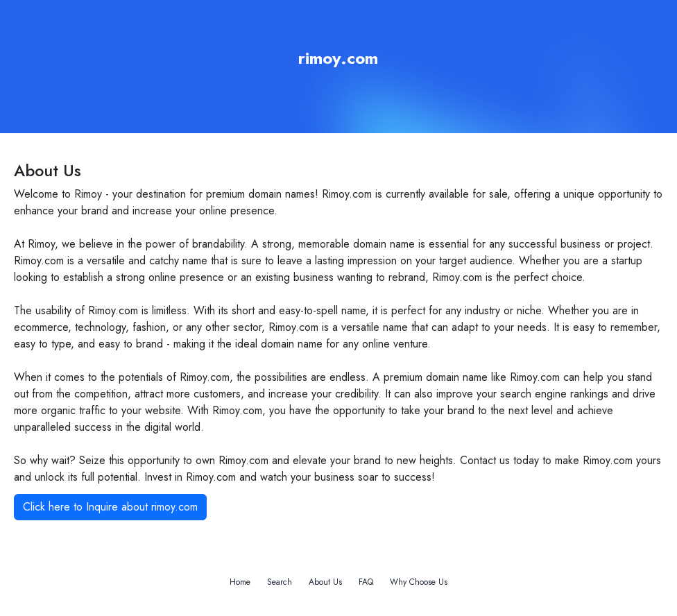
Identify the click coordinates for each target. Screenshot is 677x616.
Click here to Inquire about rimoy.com (110, 507)
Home (240, 582)
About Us (325, 582)
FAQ (366, 582)
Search (280, 582)
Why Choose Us (419, 582)
